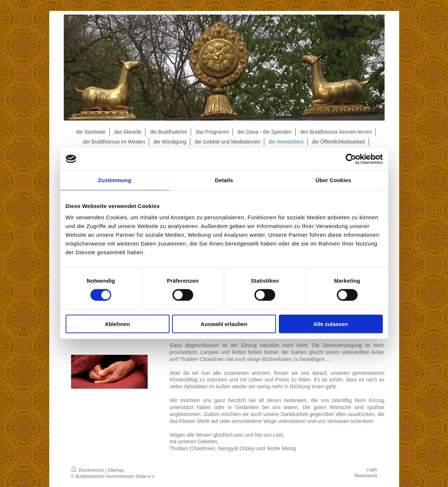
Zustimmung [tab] (115, 180)
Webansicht (366, 476)
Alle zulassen (330, 324)
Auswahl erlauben (224, 324)
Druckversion (88, 470)
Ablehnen (117, 324)
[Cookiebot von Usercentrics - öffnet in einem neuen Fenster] (351, 159)
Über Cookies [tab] (334, 180)
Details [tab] (224, 180)
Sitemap (116, 470)
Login (372, 470)
